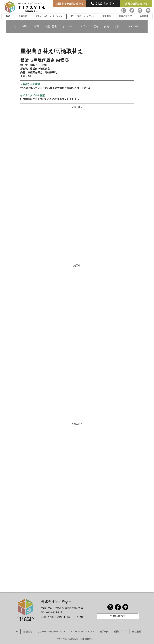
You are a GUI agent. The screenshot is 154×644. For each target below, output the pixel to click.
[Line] (140, 10)
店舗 (117, 26)
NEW (25, 26)
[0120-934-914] (103, 4)
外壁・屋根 (51, 26)
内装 (106, 26)
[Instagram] (124, 10)
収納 (96, 26)
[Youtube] (148, 10)
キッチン (83, 26)
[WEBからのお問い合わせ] (69, 4)
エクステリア (133, 26)
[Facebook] (132, 10)
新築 (37, 26)
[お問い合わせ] (118, 616)
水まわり (67, 26)
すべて (13, 26)
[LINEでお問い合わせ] (136, 4)
